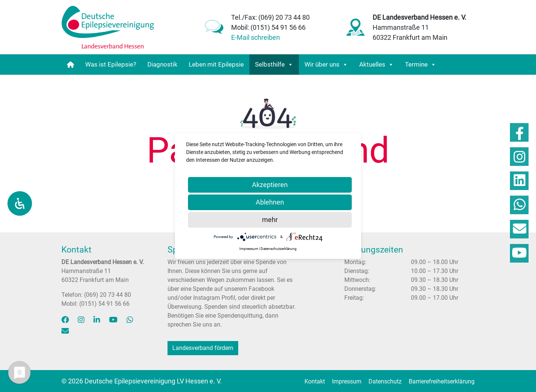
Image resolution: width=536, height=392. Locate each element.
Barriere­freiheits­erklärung (442, 381)
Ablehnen (270, 202)
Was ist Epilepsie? (111, 64)
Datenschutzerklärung (279, 249)
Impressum (347, 381)
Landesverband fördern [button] (203, 348)
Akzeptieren (270, 185)
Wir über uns (326, 65)
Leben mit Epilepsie (216, 64)
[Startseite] (71, 65)
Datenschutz (385, 381)
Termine (421, 65)
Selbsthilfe (274, 65)
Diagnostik (162, 64)
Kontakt (315, 381)
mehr (270, 220)
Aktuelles (377, 65)
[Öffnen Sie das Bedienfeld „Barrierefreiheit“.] (20, 203)
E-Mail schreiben (256, 37)
